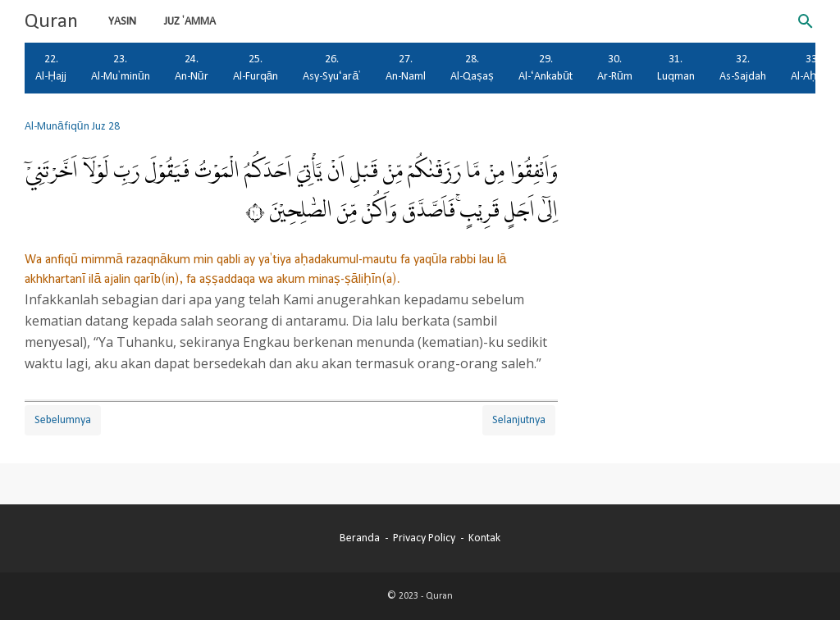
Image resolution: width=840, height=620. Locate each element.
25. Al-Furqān (256, 68)
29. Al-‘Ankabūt (546, 68)
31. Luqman (676, 68)
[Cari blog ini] (806, 21)
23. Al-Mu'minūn (121, 68)
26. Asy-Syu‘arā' (332, 68)
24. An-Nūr (192, 68)
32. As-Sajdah (743, 68)
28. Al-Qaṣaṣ (472, 68)
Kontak (484, 538)
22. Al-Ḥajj (51, 68)
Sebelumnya (63, 420)
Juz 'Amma (190, 21)
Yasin (122, 21)
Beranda (360, 538)
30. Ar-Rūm (615, 68)
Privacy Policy (424, 538)
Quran (51, 21)
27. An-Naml (406, 68)
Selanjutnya (519, 420)
